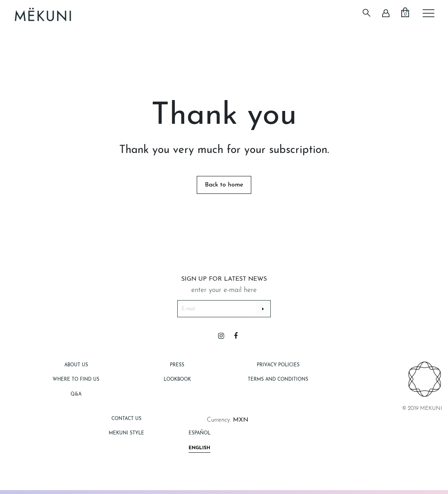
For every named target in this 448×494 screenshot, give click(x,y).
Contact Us (126, 419)
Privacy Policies (278, 365)
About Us (76, 365)
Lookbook (177, 380)
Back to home (224, 185)
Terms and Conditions (278, 380)
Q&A (76, 394)
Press (177, 365)
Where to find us (76, 380)
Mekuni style (126, 433)
